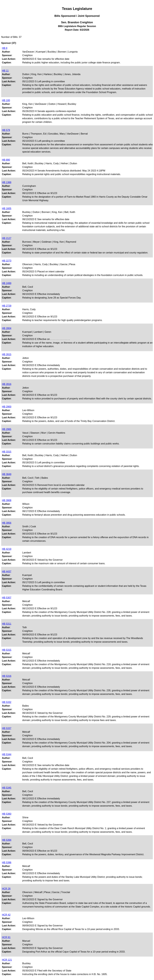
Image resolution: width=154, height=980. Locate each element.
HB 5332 (7, 702)
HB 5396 (7, 863)
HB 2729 (7, 306)
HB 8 (5, 48)
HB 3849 (7, 474)
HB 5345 (7, 788)
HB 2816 (7, 384)
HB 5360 (7, 814)
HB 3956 (7, 523)
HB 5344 (7, 754)
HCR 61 (6, 937)
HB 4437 (7, 572)
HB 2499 (7, 283)
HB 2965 (7, 429)
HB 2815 (7, 354)
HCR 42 (6, 915)
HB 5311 (7, 624)
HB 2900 (7, 407)
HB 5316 (7, 676)
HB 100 (6, 100)
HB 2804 (7, 328)
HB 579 (6, 130)
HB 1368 (7, 182)
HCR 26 (6, 889)
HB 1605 (7, 208)
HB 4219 (7, 549)
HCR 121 (7, 960)
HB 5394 (7, 840)
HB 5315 (7, 650)
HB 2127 (7, 238)
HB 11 (5, 71)
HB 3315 (7, 452)
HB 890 (6, 160)
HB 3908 (7, 500)
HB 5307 (7, 598)
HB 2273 (7, 261)
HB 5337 (7, 728)
